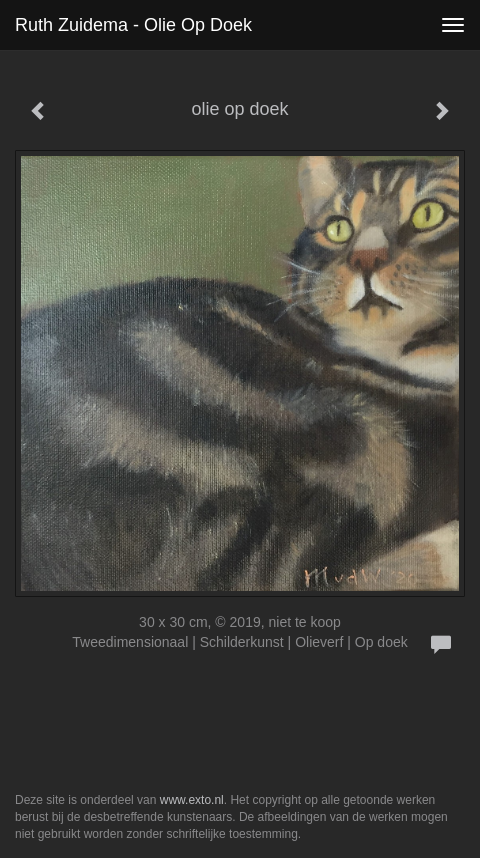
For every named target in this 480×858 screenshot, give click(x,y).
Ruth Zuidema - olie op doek (133, 25)
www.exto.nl (192, 800)
